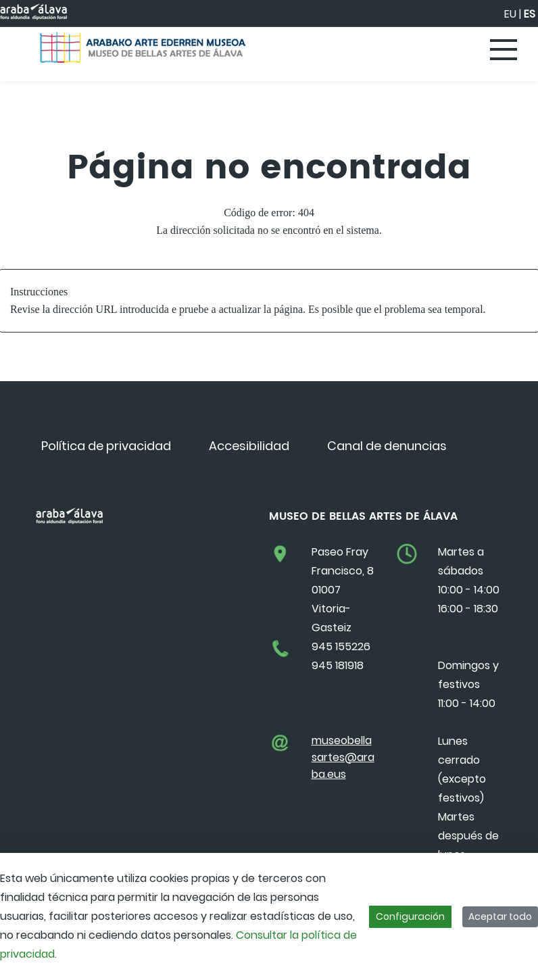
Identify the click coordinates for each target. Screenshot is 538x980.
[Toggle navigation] (504, 51)
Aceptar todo (500, 916)
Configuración (410, 916)
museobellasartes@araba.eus (343, 757)
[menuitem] (106, 446)
